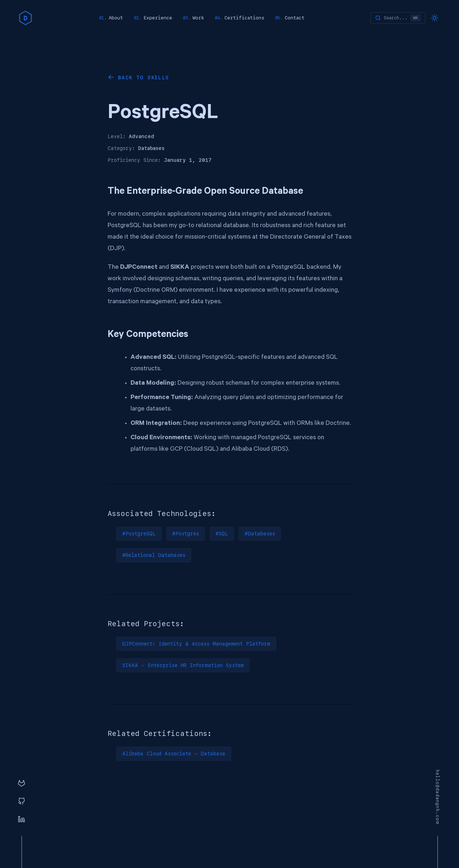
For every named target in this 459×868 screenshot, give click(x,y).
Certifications (244, 18)
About (116, 18)
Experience (158, 18)
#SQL (222, 534)
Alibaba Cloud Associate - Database (174, 754)
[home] (25, 18)
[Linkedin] (22, 820)
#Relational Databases (154, 555)
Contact (295, 18)
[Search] (398, 18)
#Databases (260, 534)
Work (198, 18)
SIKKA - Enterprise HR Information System (183, 665)
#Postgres (186, 534)
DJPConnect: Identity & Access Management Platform (196, 644)
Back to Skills (144, 78)
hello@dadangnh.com (437, 797)
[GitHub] (22, 802)
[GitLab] (22, 784)
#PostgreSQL (139, 534)
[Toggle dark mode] (435, 18)
